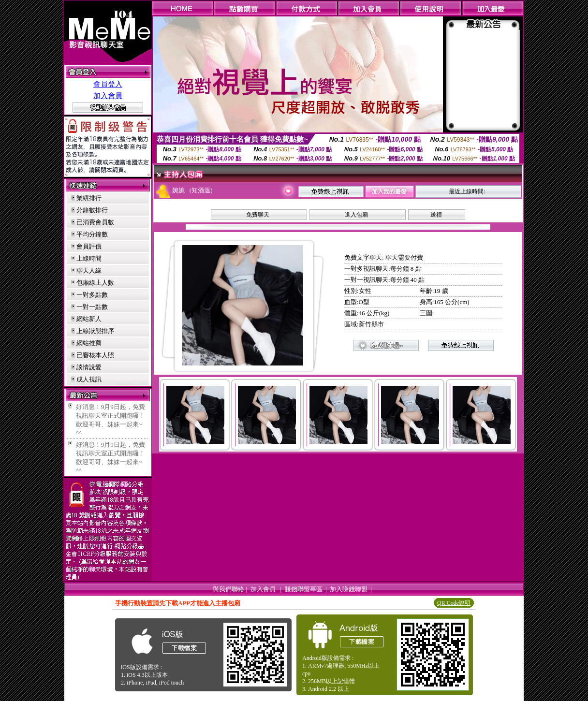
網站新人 (89, 319)
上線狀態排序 (95, 331)
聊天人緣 (89, 270)
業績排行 (89, 198)
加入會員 (108, 96)
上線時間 (89, 258)
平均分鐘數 (92, 234)
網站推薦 (89, 343)
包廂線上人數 (95, 283)
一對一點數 (92, 307)
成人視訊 (89, 379)
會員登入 (108, 84)
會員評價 (89, 246)
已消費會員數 (95, 222)
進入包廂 (356, 215)
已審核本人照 (95, 355)
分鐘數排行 (92, 210)
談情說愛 (89, 367)
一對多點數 (92, 295)
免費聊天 (258, 215)
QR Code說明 (454, 603)
